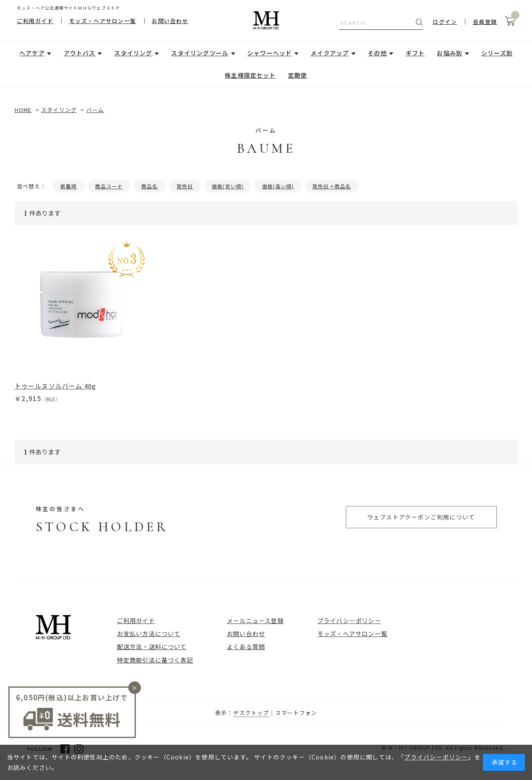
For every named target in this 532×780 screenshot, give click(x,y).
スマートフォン (296, 713)
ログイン (445, 22)
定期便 (298, 75)
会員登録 (485, 22)
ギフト (415, 53)
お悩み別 (450, 53)
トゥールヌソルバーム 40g (56, 386)
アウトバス (80, 53)
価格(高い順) (278, 186)
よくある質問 (246, 646)
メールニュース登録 (255, 620)
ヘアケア (32, 53)
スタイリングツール (200, 53)
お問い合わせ (170, 21)
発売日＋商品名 (332, 186)
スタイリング (133, 53)
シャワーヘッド (270, 53)
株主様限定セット (250, 75)
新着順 (69, 186)
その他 (377, 53)
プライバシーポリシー (349, 620)
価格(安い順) (228, 186)
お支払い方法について (149, 633)
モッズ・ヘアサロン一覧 (103, 21)
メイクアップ (330, 53)
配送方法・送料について (152, 646)
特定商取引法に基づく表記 (155, 660)
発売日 (185, 186)
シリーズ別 (497, 53)
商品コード (109, 186)
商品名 (150, 186)
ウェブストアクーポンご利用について (421, 517)
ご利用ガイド (35, 21)
